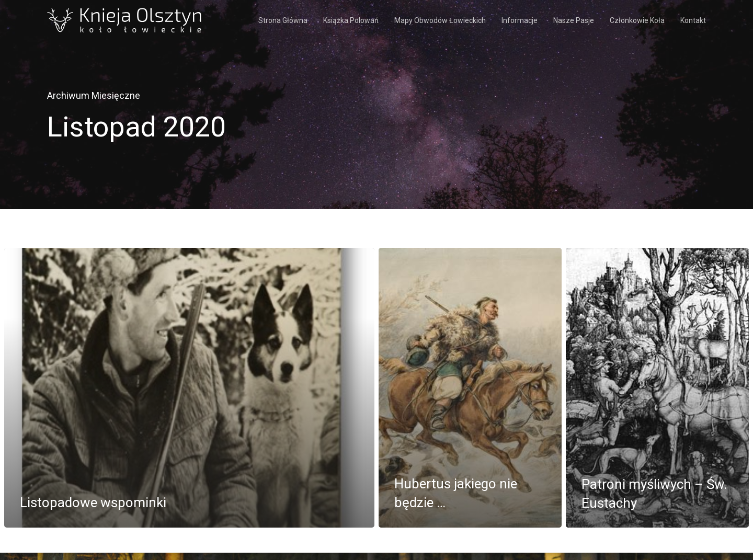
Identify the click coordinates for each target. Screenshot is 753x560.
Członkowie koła (637, 20)
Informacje (520, 20)
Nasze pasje (574, 20)
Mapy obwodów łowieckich (440, 20)
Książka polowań (351, 20)
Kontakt (693, 20)
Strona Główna (283, 20)
